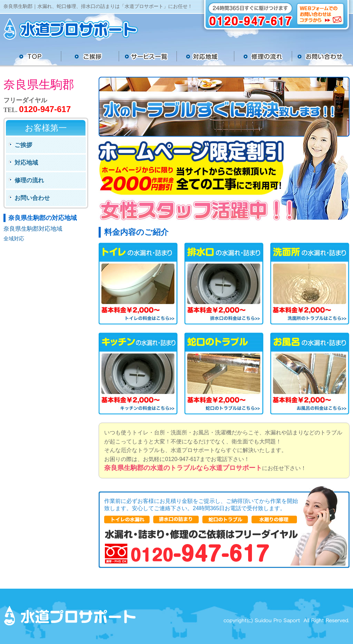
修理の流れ (29, 180)
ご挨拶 (23, 145)
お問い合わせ (32, 198)
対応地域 (26, 163)
